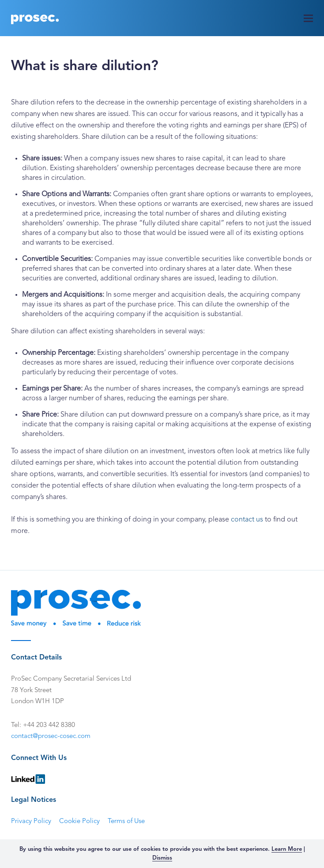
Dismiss (162, 858)
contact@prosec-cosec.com (51, 736)
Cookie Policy (79, 821)
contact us (247, 520)
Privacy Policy (31, 821)
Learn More (287, 849)
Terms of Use (126, 821)
